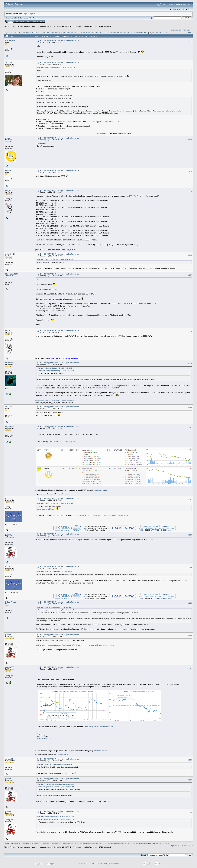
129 (160, 33)
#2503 (190, 139)
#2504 (190, 172)
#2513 (190, 535)
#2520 (190, 812)
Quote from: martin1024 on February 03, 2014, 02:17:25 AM (56, 68)
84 (33, 33)
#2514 (190, 567)
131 (166, 33)
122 (137, 33)
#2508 (190, 331)
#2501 (190, 41)
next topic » (187, 30)
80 (24, 33)
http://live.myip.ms (68, 441)
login (26, 14)
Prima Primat (11, 602)
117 (122, 33)
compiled (40, 386)
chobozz (9, 170)
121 (134, 33)
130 (163, 33)
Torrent (36, 18)
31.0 (31, 18)
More (42, 21)
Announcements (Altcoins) (50, 26)
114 (112, 33)
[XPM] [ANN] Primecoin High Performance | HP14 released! (86, 26)
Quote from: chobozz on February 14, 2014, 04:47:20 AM (55, 504)
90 (46, 33)
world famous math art (43, 401)
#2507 (190, 275)
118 (125, 33)
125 (147, 33)
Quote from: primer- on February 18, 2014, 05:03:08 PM (54, 764)
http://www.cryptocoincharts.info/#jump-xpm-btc (106, 122)
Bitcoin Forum (10, 26)
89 (44, 33)
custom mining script (104, 388)
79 (22, 33)
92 (50, 33)
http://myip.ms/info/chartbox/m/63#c (99, 727)
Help (17, 21)
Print (189, 33)
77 (17, 33)
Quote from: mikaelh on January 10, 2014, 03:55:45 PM (54, 96)
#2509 (190, 364)
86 (37, 33)
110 (100, 33)
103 (78, 33)
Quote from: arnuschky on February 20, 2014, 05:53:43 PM (55, 784)
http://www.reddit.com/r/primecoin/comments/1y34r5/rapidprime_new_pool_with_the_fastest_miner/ (75, 645)
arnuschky (10, 759)
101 (72, 33)
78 (19, 33)
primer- (8, 534)
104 (81, 33)
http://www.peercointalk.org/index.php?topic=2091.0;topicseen (103, 515)
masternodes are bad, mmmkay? (63, 401)
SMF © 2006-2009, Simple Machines (107, 864)
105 (84, 33)
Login (28, 21)
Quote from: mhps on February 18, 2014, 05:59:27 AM (54, 607)
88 (42, 33)
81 (26, 33)
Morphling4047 (12, 274)
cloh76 (8, 190)
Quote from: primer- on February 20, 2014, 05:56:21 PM (56, 819)
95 (57, 33)
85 (35, 33)
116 (119, 33)
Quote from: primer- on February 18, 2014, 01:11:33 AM (54, 572)
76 (15, 33)
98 (64, 33)
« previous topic (176, 30)
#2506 (190, 255)
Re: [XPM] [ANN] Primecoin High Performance (60, 40)
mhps (8, 498)
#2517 (190, 668)
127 (154, 33)
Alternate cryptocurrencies (27, 26)
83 (30, 33)
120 (131, 33)
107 (91, 33)
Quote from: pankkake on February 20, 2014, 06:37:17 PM (55, 817)
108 (94, 33)
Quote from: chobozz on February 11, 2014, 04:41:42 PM (55, 259)
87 (39, 33)
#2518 (190, 760)
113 (109, 33)
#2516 (190, 636)
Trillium (8, 62)
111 (103, 33)
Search (22, 21)
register (32, 14)
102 (75, 33)
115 (115, 33)
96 (59, 33)
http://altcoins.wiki (101, 490)
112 (106, 33)
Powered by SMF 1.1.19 (86, 864)
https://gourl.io (63, 494)
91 (48, 33)
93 (53, 33)
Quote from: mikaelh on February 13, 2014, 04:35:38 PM (55, 368)
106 (87, 33)
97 (62, 33)
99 (66, 33)
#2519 (190, 780)
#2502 (190, 63)
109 (97, 33)
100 (69, 33)
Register (35, 21)
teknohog (9, 363)
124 (144, 33)
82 (28, 33)
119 (128, 33)
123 (140, 33)
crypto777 (10, 427)
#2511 (190, 428)
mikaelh (9, 254)
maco (8, 138)
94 (55, 33)
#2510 (190, 408)
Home (10, 21)
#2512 (190, 499)
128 (157, 33)
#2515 (190, 603)
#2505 (190, 191)
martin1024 (10, 40)
